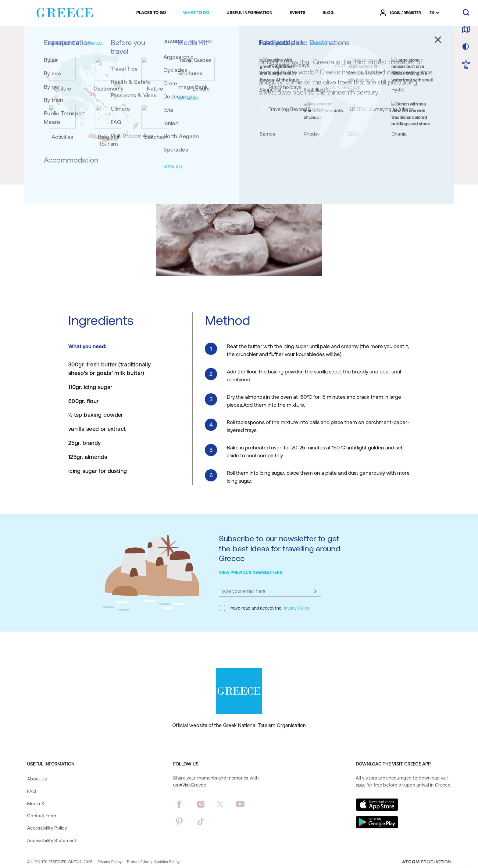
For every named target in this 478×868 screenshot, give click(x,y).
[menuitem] (151, 13)
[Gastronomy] (95, 37)
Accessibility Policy (47, 828)
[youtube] (240, 804)
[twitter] (220, 804)
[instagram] (201, 804)
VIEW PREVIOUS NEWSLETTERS (251, 572)
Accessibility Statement (52, 840)
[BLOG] (328, 13)
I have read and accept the (264, 608)
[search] (466, 13)
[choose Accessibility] (466, 65)
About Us (37, 779)
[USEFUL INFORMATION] (250, 13)
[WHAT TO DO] (196, 13)
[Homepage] (39, 37)
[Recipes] (119, 37)
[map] (466, 30)
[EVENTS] (298, 13)
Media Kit (37, 803)
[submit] (315, 591)
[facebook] (179, 804)
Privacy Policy (295, 608)
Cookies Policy (167, 862)
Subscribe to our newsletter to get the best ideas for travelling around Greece (280, 548)
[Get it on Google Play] (377, 822)
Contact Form (42, 816)
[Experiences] (66, 37)
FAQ (32, 791)
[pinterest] (179, 821)
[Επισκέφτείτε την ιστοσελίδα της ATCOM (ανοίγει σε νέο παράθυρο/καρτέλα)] (426, 862)
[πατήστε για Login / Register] (400, 13)
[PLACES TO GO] (151, 13)
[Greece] (65, 12)
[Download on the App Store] (377, 805)
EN (432, 13)
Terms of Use (138, 862)
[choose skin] (466, 47)
